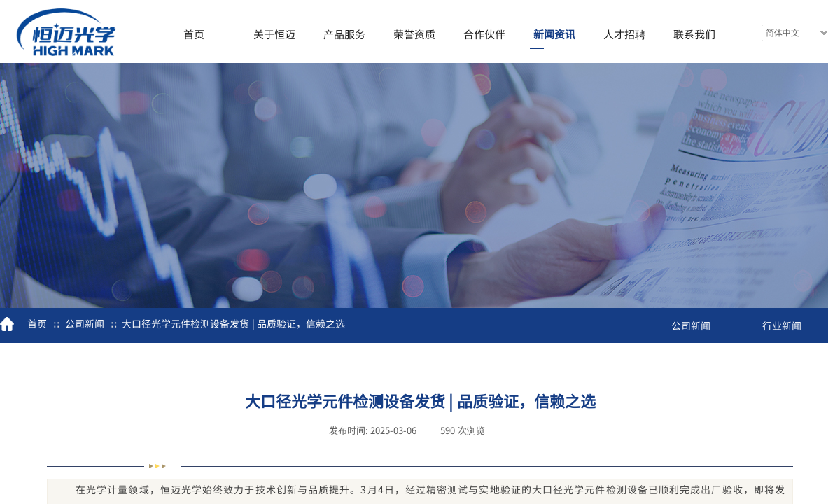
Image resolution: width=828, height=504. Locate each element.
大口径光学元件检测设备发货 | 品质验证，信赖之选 (233, 323)
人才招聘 (624, 34)
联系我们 (694, 34)
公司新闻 (85, 323)
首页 (194, 34)
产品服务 (344, 34)
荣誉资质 (414, 34)
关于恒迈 (274, 34)
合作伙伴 (484, 34)
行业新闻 (782, 325)
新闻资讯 (554, 34)
